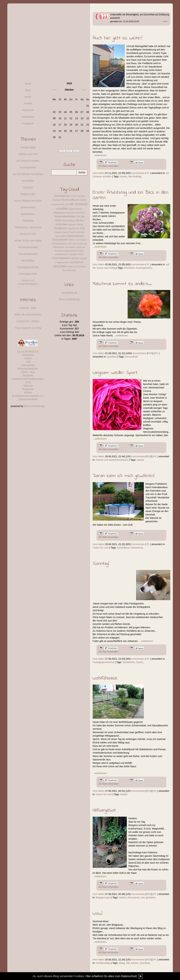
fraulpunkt (28, 375)
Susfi (28, 382)
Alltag (122, 963)
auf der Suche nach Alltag (28, 241)
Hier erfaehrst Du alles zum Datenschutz (111, 976)
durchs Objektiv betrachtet (28, 201)
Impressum (28, 110)
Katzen (135, 963)
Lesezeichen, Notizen (28, 321)
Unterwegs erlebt (28, 274)
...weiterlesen (100, 155)
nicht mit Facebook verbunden (100, 162)
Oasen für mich (101, 548)
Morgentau (28, 389)
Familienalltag (103, 963)
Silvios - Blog (28, 372)
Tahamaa (28, 386)
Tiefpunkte (28, 221)
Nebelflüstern (28, 214)
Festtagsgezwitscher (104, 662)
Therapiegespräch (28, 254)
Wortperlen (28, 355)
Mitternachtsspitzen (28, 369)
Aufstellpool (123, 548)
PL (148, 173)
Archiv (28, 97)
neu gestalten (148, 897)
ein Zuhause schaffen (28, 161)
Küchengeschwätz (28, 247)
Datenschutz (28, 117)
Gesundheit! (132, 357)
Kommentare (138, 173)
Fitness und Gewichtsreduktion (112, 460)
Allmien (28, 392)
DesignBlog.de (69, 293)
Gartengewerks (144, 268)
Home (28, 84)
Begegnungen (103, 897)
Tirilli (28, 362)
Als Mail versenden (108, 166)
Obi (128, 963)
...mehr (164, 21)
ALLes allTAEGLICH (28, 352)
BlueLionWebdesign (34, 406)
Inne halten (99, 173)
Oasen (139, 662)
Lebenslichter (28, 365)
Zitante (28, 358)
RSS (150, 353)
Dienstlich (129, 268)
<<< (55, 90)
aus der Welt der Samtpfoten (28, 174)
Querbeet (112, 357)
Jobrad (140, 460)
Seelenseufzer (28, 207)
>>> (84, 90)
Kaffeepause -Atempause (28, 227)
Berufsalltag (135, 176)
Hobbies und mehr (28, 154)
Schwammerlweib (28, 399)
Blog (28, 90)
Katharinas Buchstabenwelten (28, 379)
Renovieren (134, 897)
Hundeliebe (129, 662)
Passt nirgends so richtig (28, 328)
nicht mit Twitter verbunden (131, 162)
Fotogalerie (28, 123)
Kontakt (28, 103)
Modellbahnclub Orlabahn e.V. (28, 396)
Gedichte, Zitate (28, 308)
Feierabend (137, 548)
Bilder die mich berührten (28, 315)
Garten (123, 176)
